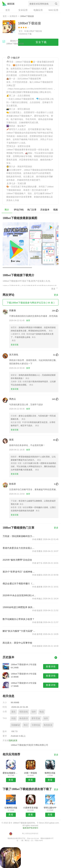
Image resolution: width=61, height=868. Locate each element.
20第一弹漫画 (30, 773)
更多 (55, 288)
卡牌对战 (36, 725)
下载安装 (38, 31)
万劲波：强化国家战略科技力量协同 (19, 536)
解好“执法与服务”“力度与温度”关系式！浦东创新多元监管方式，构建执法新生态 (19, 631)
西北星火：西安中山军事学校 (17, 643)
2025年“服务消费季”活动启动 (17, 560)
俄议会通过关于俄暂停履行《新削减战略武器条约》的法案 (19, 584)
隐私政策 (13, 740)
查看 (11, 780)
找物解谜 (16, 725)
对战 (14, 718)
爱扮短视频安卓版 (11, 773)
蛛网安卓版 (50, 773)
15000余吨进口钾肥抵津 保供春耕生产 (19, 607)
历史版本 (45, 210)
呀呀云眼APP (50, 808)
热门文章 (32, 210)
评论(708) (19, 210)
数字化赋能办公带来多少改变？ (19, 619)
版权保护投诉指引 (31, 828)
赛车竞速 (36, 718)
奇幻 (26, 725)
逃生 (14, 712)
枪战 (42, 712)
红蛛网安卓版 (11, 808)
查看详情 (51, 667)
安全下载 (41, 42)
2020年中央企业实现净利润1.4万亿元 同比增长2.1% (19, 595)
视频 (55, 210)
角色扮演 (24, 718)
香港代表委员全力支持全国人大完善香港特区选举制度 (19, 548)
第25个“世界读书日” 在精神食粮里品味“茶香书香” (19, 572)
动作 (34, 712)
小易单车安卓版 (30, 808)
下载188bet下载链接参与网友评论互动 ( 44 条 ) (30, 303)
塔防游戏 (24, 712)
